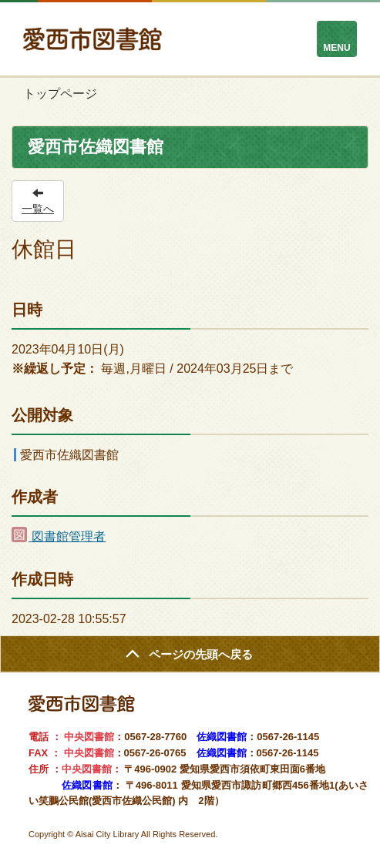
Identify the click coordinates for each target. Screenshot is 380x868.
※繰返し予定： (55, 369)
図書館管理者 (59, 536)
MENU (336, 48)
